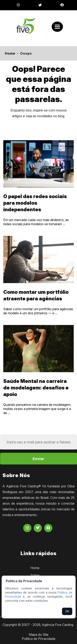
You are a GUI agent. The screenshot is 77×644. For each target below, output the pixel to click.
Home (10, 53)
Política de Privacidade (39, 639)
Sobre (35, 575)
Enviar (38, 459)
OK (67, 611)
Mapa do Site (39, 635)
